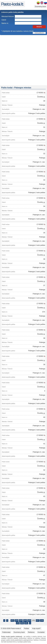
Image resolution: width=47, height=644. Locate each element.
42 (44, 470)
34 (44, 206)
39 (44, 365)
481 (26, 623)
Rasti (39, 27)
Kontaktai (41, 632)
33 (44, 180)
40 (44, 417)
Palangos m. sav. (39, 109)
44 (44, 523)
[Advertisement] (23, 60)
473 (21, 621)
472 (17, 621)
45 (44, 549)
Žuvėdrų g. (41, 97)
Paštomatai (6, 632)
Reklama (31, 632)
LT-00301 (40, 93)
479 (18, 623)
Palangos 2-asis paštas (37, 113)
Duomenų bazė (40, 6)
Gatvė (4, 20)
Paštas (27, 628)
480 (22, 623)
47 (44, 575)
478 (42, 621)
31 (44, 127)
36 (44, 259)
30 (44, 101)
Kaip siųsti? (36, 628)
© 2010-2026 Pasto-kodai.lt (11, 628)
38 (44, 338)
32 (44, 154)
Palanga (42, 105)
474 (25, 621)
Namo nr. (5, 23)
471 (12, 621)
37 (44, 285)
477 (38, 621)
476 (33, 621)
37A (44, 312)
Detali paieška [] (39, 33)
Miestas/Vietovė (8, 16)
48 (44, 602)
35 (44, 233)
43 (44, 496)
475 (29, 621)
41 (44, 444)
